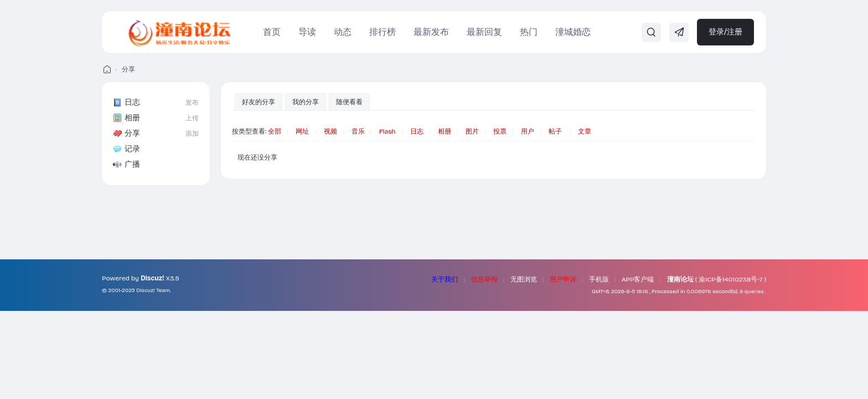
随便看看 (349, 102)
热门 (529, 32)
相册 (126, 118)
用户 (528, 131)
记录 (126, 149)
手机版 (599, 279)
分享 (128, 69)
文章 (585, 131)
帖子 (555, 131)
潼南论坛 (680, 279)
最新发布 (431, 32)
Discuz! (152, 278)
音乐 (358, 131)
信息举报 (484, 279)
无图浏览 (524, 279)
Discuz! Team (153, 290)
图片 (472, 131)
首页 (272, 32)
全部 (275, 131)
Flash (387, 131)
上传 (192, 118)
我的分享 (306, 102)
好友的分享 (259, 102)
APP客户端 (638, 279)
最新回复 (484, 32)
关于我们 (445, 279)
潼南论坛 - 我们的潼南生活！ (106, 70)
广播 (126, 164)
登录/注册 (725, 32)
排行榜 (383, 32)
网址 (302, 131)
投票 (500, 131)
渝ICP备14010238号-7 (730, 279)
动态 (343, 32)
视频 (330, 131)
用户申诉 (563, 279)
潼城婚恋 (573, 32)
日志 (126, 102)
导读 (307, 32)
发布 (192, 103)
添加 (192, 134)
